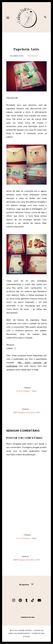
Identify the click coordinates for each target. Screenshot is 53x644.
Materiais (33, 56)
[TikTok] (33, 600)
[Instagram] (14, 600)
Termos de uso (28, 617)
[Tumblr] (26, 600)
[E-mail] (39, 600)
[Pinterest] (20, 600)
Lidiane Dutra (25, 630)
